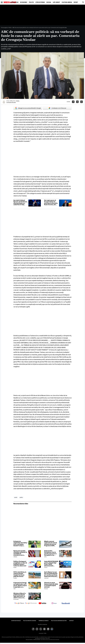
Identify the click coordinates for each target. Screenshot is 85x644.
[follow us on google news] (19, 603)
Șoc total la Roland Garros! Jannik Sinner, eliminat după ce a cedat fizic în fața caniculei (20, 202)
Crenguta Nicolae (11, 102)
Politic (31, 2)
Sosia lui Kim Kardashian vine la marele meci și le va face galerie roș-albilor (50, 553)
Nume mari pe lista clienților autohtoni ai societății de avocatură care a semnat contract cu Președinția (20, 553)
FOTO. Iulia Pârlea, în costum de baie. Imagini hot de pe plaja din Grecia (20, 574)
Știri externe (40, 2)
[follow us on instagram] (54, 603)
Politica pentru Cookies (30, 621)
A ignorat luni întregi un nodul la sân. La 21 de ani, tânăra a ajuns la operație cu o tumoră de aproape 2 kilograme (20, 585)
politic (21, 497)
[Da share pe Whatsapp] (82, 102)
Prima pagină (4, 28)
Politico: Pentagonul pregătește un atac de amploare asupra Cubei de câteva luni (20, 564)
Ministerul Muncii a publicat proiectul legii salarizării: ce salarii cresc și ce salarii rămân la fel (20, 596)
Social (49, 2)
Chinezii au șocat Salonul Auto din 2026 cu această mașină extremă (51, 585)
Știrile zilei (14, 2)
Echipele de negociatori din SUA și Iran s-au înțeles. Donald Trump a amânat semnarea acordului (20, 544)
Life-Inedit (56, 2)
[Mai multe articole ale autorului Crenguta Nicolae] (4, 102)
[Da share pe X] (77, 102)
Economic (24, 2)
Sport (76, 2)
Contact (71, 621)
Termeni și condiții (44, 621)
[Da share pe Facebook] (73, 102)
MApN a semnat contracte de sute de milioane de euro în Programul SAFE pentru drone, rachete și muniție (51, 544)
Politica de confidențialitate (59, 621)
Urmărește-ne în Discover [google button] (57, 108)
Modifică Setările (42, 624)
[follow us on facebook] (66, 603)
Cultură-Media (67, 2)
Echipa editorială (16, 621)
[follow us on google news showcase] (31, 603)
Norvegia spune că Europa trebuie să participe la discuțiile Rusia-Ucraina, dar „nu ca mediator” (51, 202)
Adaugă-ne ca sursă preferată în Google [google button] (28, 108)
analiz (16, 497)
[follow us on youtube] (42, 603)
